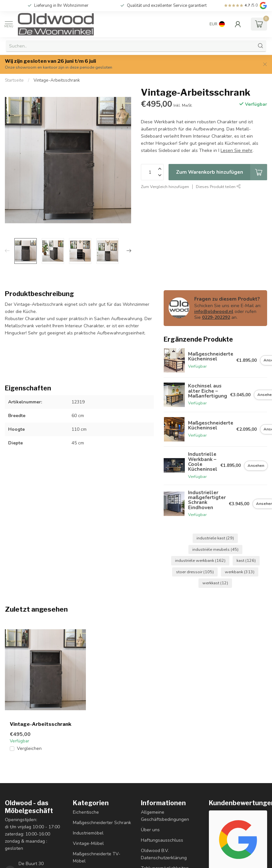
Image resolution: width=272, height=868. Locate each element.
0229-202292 (216, 317)
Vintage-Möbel (88, 843)
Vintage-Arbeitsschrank (57, 80)
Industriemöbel (88, 833)
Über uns (150, 830)
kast (246, 560)
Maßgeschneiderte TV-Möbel (97, 857)
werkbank (240, 572)
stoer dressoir (195, 572)
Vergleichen (29, 748)
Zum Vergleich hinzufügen (165, 187)
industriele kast (215, 538)
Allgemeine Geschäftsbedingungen (165, 816)
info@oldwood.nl (214, 312)
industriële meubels (215, 549)
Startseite (14, 80)
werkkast (215, 583)
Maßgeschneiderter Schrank (102, 823)
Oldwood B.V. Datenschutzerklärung (164, 854)
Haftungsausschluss (162, 840)
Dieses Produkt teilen (218, 187)
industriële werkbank (200, 560)
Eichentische (86, 812)
